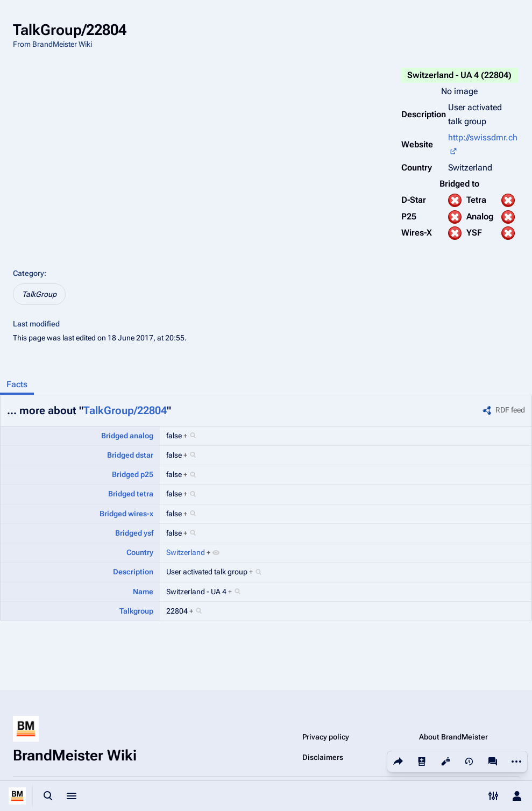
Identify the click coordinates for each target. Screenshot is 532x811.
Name (143, 592)
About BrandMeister (453, 737)
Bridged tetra (131, 494)
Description (133, 572)
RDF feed (510, 410)
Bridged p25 (133, 474)
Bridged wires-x (126, 514)
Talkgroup (136, 611)
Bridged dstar (130, 455)
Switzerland (186, 552)
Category (29, 273)
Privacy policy (326, 737)
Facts (17, 384)
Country (140, 552)
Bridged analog (127, 436)
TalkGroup (39, 294)
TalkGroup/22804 (125, 410)
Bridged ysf (134, 533)
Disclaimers (323, 757)
